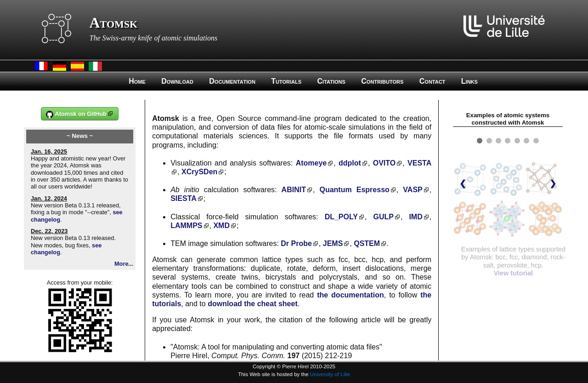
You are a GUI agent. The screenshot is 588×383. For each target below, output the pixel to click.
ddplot (350, 163)
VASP (413, 190)
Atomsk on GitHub (76, 114)
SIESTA (184, 198)
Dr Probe (296, 243)
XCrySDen (199, 172)
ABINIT (294, 190)
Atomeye (311, 163)
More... (124, 264)
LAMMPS (186, 226)
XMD (221, 226)
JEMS (333, 243)
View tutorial (513, 273)
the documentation (351, 295)
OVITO (384, 163)
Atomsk (114, 23)
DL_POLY (341, 217)
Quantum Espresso (354, 190)
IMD (416, 217)
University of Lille (330, 374)
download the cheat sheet (253, 304)
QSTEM (367, 243)
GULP (383, 217)
